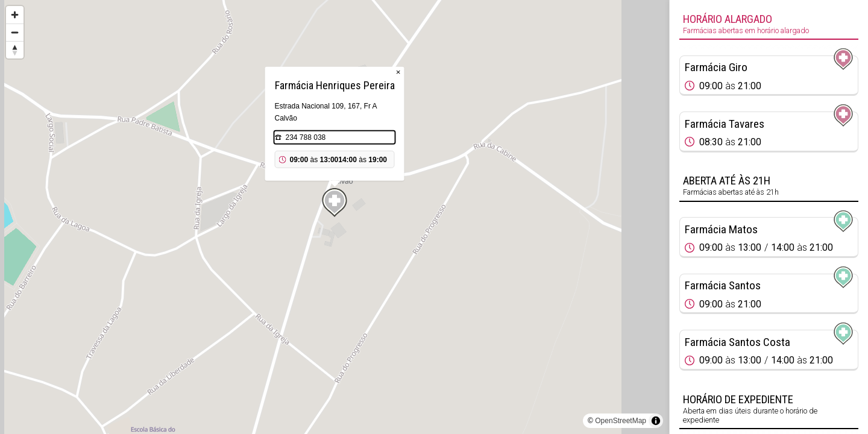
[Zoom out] (15, 32)
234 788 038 (306, 137)
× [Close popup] (398, 72)
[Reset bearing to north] (15, 50)
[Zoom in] (15, 15)
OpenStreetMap (621, 421)
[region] (335, 217)
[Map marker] (335, 203)
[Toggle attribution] (656, 421)
